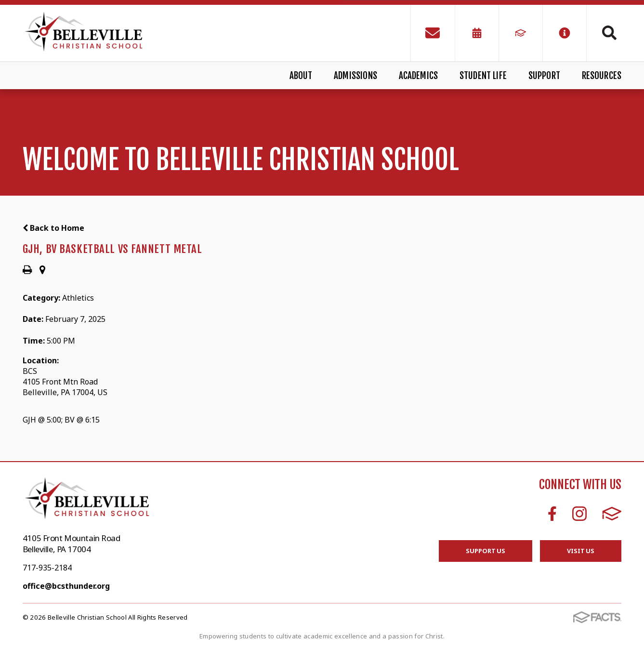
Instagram (579, 514)
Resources (602, 76)
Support (544, 76)
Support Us (486, 551)
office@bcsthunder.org (66, 586)
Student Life (483, 76)
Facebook (552, 514)
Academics (419, 76)
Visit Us (581, 551)
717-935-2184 (47, 568)
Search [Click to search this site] (609, 33)
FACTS (612, 514)
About (301, 76)
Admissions (355, 76)
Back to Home (53, 228)
